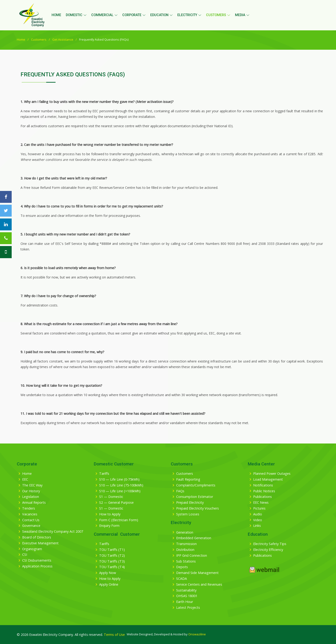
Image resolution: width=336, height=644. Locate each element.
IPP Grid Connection (192, 556)
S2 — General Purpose (116, 503)
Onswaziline (197, 634)
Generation (185, 532)
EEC (25, 479)
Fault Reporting (188, 479)
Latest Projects (188, 608)
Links (257, 526)
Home (56, 15)
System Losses (188, 514)
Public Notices (264, 491)
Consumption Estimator (195, 497)
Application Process (37, 566)
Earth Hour (185, 602)
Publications (262, 497)
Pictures (259, 508)
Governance (31, 526)
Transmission (186, 544)
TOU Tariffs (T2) (112, 556)
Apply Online (109, 584)
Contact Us (31, 520)
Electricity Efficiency (268, 550)
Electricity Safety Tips (270, 544)
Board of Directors (37, 537)
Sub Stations (186, 561)
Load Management (268, 479)
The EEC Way (32, 485)
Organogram (32, 549)
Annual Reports (34, 503)
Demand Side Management (197, 573)
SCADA (182, 579)
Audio (258, 514)
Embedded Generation (194, 538)
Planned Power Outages (272, 474)
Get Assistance (63, 39)
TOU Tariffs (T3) (112, 561)
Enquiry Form (109, 526)
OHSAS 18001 (187, 596)
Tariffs (104, 474)
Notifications (263, 485)
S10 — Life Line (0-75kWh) (119, 479)
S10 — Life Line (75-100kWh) (121, 485)
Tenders (29, 508)
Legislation (31, 497)
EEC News (261, 503)
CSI (25, 555)
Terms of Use (114, 635)
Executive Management (40, 543)
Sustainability (186, 590)
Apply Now (108, 573)
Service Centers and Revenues (199, 584)
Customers (39, 39)
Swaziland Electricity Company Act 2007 (53, 531)
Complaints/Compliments (196, 485)
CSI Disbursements (37, 560)
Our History (31, 491)
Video (258, 520)
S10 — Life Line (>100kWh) (120, 491)
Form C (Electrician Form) (119, 520)
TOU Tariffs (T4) (112, 567)
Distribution (185, 550)
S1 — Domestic (111, 497)
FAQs (180, 491)
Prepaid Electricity (190, 503)
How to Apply (110, 514)
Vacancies (30, 514)
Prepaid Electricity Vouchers (198, 508)
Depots (182, 567)
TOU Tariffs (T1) (112, 550)
